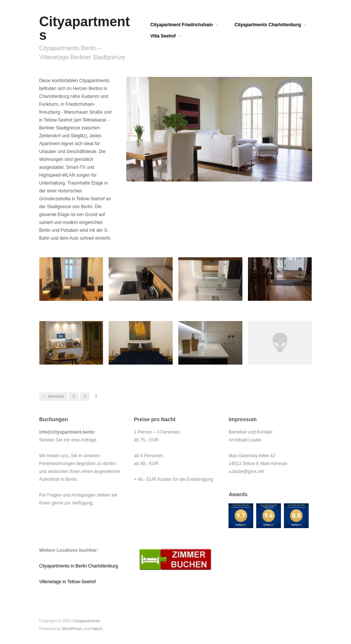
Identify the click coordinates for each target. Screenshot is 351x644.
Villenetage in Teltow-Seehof (68, 582)
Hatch (97, 629)
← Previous (54, 396)
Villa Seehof (163, 36)
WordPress (72, 629)
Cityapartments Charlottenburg (268, 25)
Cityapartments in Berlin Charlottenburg (79, 566)
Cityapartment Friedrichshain (181, 25)
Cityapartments (85, 28)
